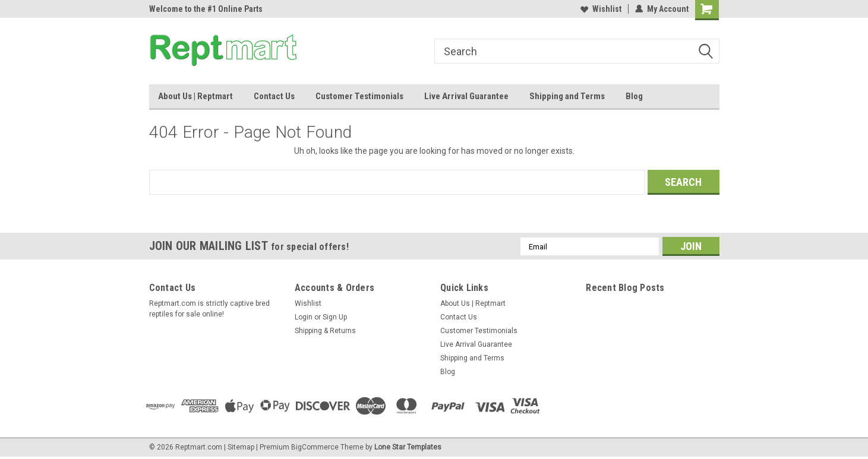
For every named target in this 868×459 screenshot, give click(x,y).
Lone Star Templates (408, 447)
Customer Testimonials (359, 96)
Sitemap (241, 447)
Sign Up (335, 317)
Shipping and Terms (567, 96)
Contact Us (274, 96)
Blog (634, 96)
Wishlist (601, 9)
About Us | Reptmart (195, 96)
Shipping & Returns (325, 331)
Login (304, 317)
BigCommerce (315, 447)
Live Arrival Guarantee (466, 96)
